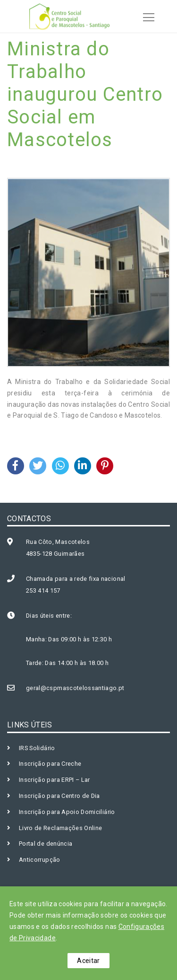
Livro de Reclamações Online (60, 828)
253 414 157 (43, 591)
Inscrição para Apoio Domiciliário (67, 812)
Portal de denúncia (46, 844)
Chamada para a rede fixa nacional (76, 579)
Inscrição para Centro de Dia (59, 796)
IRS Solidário (37, 748)
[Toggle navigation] (146, 16)
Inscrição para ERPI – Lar (55, 780)
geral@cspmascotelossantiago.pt (75, 688)
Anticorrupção (40, 860)
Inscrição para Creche (50, 764)
